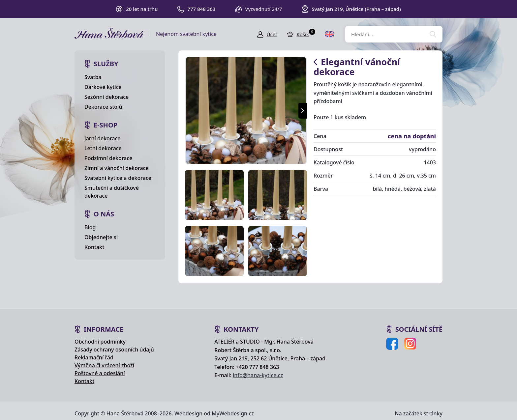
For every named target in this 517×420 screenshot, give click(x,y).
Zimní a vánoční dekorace (117, 168)
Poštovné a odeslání (100, 373)
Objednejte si (101, 237)
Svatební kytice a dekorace (118, 178)
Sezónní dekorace (106, 97)
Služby (106, 64)
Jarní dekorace (103, 138)
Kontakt (94, 247)
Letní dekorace (103, 148)
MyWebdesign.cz (233, 413)
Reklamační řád (94, 357)
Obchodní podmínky (100, 342)
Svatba (93, 77)
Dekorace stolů (103, 107)
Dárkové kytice (103, 87)
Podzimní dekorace (108, 158)
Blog (90, 227)
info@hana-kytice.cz (258, 375)
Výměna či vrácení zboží (104, 365)
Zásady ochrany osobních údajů (114, 350)
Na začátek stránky (419, 413)
